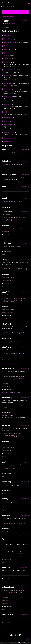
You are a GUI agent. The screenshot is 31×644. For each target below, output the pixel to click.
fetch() (6, 62)
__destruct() (7, 59)
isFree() (6, 121)
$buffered (7, 35)
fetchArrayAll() (8, 83)
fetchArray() (7, 76)
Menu (15, 12)
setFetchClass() (8, 138)
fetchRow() (7, 104)
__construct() (8, 53)
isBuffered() (7, 118)
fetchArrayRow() (9, 89)
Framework (5, 16)
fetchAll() (7, 70)
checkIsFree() (8, 142)
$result (6, 49)
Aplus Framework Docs (11, 3)
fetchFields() (8, 97)
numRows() (7, 132)
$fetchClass (7, 39)
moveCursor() (8, 125)
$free (5, 46)
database (12, 23)
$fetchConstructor (9, 42)
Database (12, 16)
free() (6, 112)
